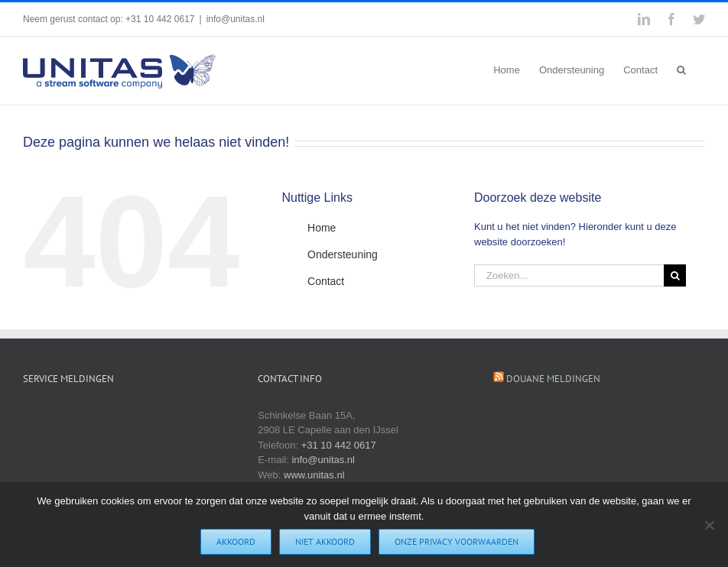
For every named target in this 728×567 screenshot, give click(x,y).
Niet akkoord (326, 542)
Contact (326, 281)
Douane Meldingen (553, 379)
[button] (681, 69)
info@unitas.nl (236, 19)
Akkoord (237, 542)
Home (322, 228)
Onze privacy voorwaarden (457, 542)
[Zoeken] (675, 275)
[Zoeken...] (569, 275)
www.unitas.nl (314, 475)
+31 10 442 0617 (339, 445)
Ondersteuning (343, 254)
